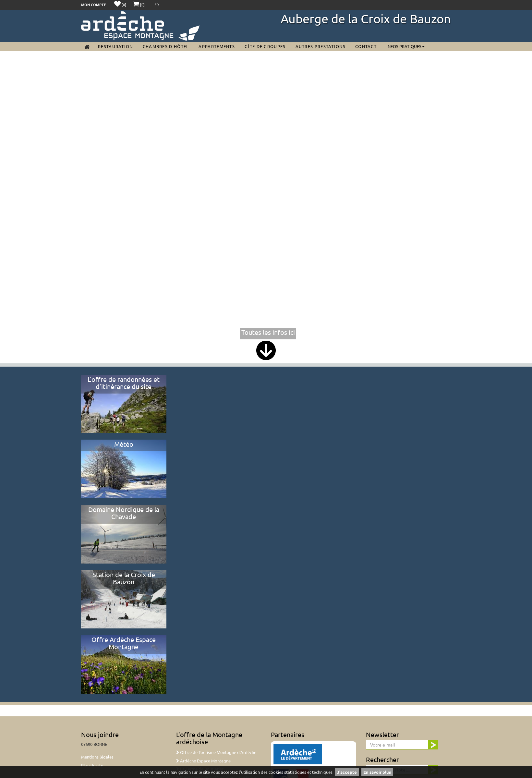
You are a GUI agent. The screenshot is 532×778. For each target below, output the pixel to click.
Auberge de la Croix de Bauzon (366, 18)
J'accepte (347, 772)
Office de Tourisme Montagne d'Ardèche (216, 752)
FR (157, 5)
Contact (366, 46)
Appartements (217, 46)
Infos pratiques (405, 46)
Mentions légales (97, 757)
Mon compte (94, 5)
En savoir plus (377, 772)
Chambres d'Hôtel (166, 46)
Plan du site (92, 765)
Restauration (115, 46)
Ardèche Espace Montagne (203, 761)
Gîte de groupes (265, 46)
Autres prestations (320, 46)
